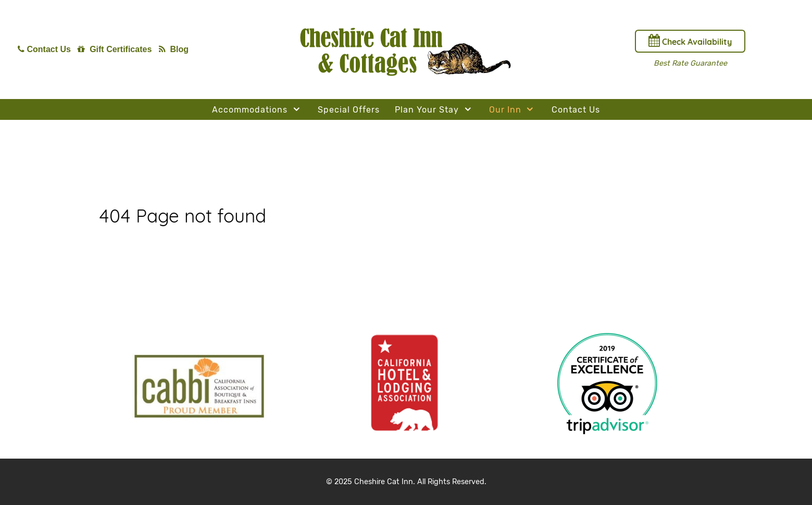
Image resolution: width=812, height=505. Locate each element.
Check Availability (690, 40)
